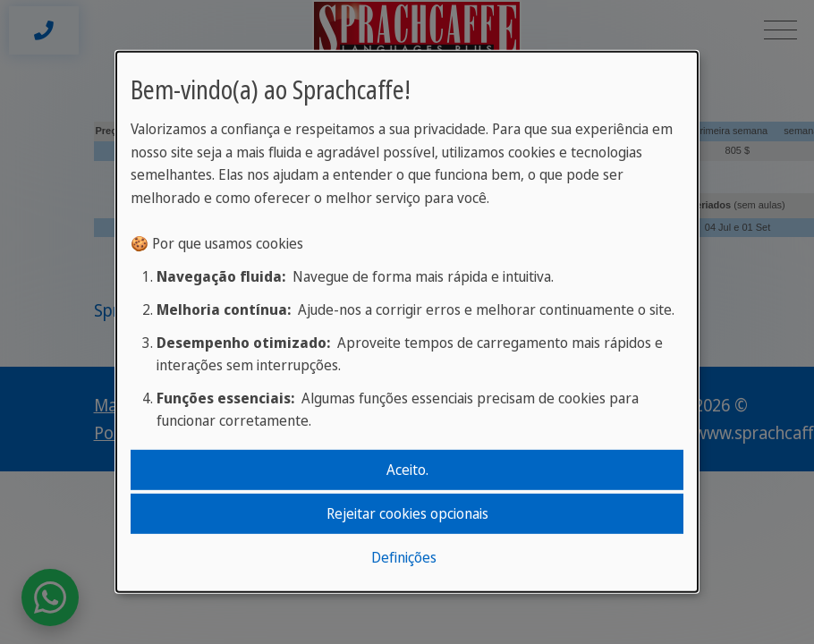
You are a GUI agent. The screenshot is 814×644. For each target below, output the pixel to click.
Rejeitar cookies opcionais (407, 513)
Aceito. (407, 469)
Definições (404, 557)
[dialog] (407, 322)
